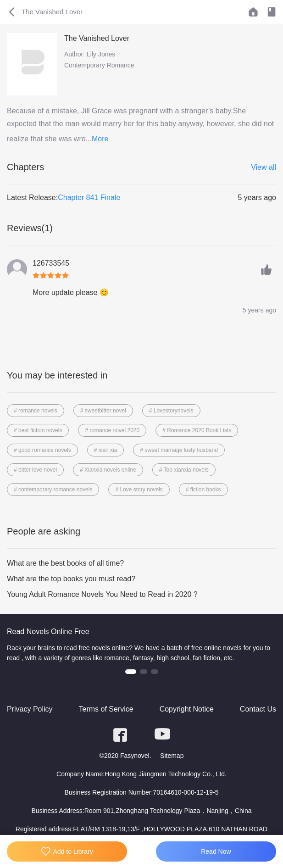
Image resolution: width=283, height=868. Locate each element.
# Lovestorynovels (171, 411)
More (100, 139)
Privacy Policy (30, 709)
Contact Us (258, 709)
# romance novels (36, 411)
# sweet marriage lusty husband (179, 450)
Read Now (216, 851)
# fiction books (203, 490)
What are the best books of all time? (65, 563)
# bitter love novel (35, 470)
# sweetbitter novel (103, 411)
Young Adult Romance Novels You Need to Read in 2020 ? (102, 594)
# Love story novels (139, 490)
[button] (131, 672)
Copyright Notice (187, 709)
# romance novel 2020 (112, 430)
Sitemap (172, 756)
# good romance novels (42, 450)
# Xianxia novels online (108, 470)
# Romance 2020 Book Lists (197, 430)
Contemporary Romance (99, 65)
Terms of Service (106, 709)
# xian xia (106, 450)
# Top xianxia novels (184, 470)
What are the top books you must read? (71, 579)
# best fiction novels (38, 430)
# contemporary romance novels (53, 490)
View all (264, 167)
